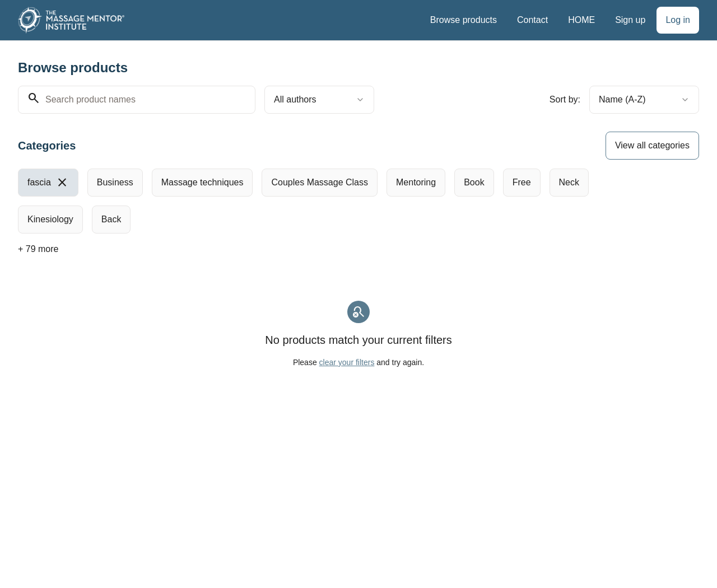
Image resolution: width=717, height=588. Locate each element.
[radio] (48, 183)
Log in (678, 20)
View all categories (652, 145)
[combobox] (319, 100)
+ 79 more (38, 249)
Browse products (464, 20)
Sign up (630, 20)
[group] (328, 201)
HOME (581, 20)
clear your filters (347, 362)
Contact (532, 20)
